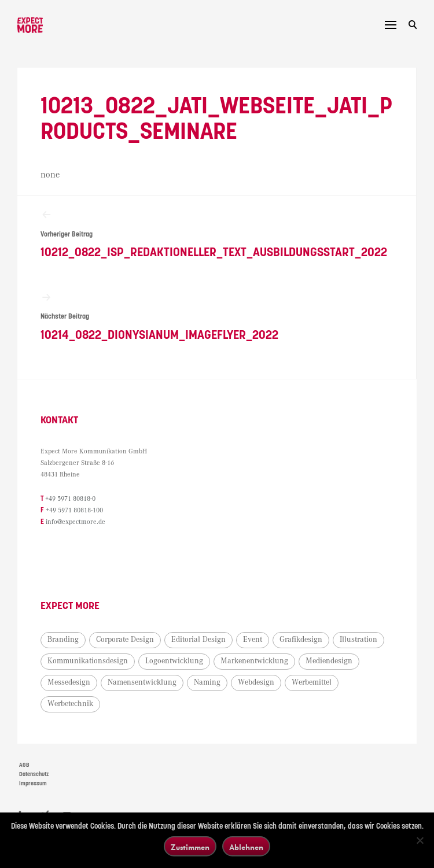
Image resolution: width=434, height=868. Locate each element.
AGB (24, 765)
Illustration (358, 640)
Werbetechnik (70, 704)
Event (253, 640)
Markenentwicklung (254, 661)
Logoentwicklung (174, 661)
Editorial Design (198, 640)
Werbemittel (312, 682)
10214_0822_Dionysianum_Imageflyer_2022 (217, 317)
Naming (207, 682)
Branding (63, 640)
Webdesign (256, 682)
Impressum (33, 784)
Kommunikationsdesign (88, 661)
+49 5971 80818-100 (74, 510)
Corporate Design (125, 640)
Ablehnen (246, 847)
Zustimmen (190, 847)
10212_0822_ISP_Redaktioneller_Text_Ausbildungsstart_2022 (217, 234)
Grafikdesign (301, 640)
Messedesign (69, 682)
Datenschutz (34, 774)
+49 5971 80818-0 (70, 499)
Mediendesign (329, 661)
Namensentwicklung (142, 682)
